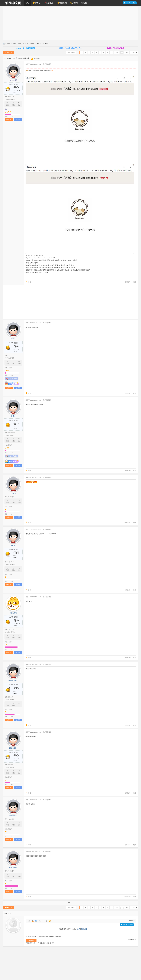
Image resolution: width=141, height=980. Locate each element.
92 (19, 636)
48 (13, 703)
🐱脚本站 (36, 3)
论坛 (27, 3)
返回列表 (72, 52)
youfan (13, 545)
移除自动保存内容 (56, 936)
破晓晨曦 (13, 613)
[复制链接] (37, 59)
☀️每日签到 (62, 3)
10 (111, 52)
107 (19, 362)
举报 (134, 282)
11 (7, 703)
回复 (52, 71)
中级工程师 (8, 368)
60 (19, 771)
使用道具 (127, 282)
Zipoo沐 (13, 493)
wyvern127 (13, 80)
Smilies (50, 921)
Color (33, 921)
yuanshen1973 (13, 816)
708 (19, 103)
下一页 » (71, 903)
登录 (78, 929)
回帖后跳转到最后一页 (46, 943)
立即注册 (84, 929)
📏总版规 (74, 3)
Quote (43, 921)
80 (19, 703)
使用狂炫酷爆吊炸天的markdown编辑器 (38, 936)
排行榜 (84, 3)
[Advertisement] (72, 23)
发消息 (18, 120)
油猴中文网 (4, 44)
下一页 (133, 52)
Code (46, 921)
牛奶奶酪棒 (13, 868)
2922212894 (13, 748)
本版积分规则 (132, 940)
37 (19, 875)
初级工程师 (8, 574)
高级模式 (132, 921)
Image (36, 921)
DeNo (13, 339)
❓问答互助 (49, 3)
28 (13, 771)
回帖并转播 (31, 943)
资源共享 (21, 44)
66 (13, 636)
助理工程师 (8, 507)
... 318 (116, 52)
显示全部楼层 (47, 64)
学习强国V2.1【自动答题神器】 (38, 44)
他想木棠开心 (13, 680)
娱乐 (14, 44)
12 (13, 362)
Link (39, 921)
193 (7, 103)
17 (13, 875)
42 (19, 568)
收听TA (9, 120)
